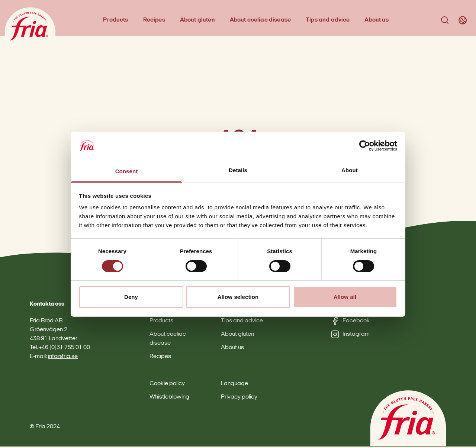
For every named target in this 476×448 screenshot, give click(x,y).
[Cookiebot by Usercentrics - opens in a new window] (365, 146)
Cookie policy (167, 385)
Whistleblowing (169, 399)
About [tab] (350, 170)
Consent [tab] (127, 171)
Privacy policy (239, 399)
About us (377, 21)
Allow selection (238, 297)
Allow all (345, 297)
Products (117, 21)
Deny (131, 297)
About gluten (198, 21)
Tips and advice (329, 21)
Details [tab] (238, 170)
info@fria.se (63, 358)
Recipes (155, 21)
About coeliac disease (261, 21)
